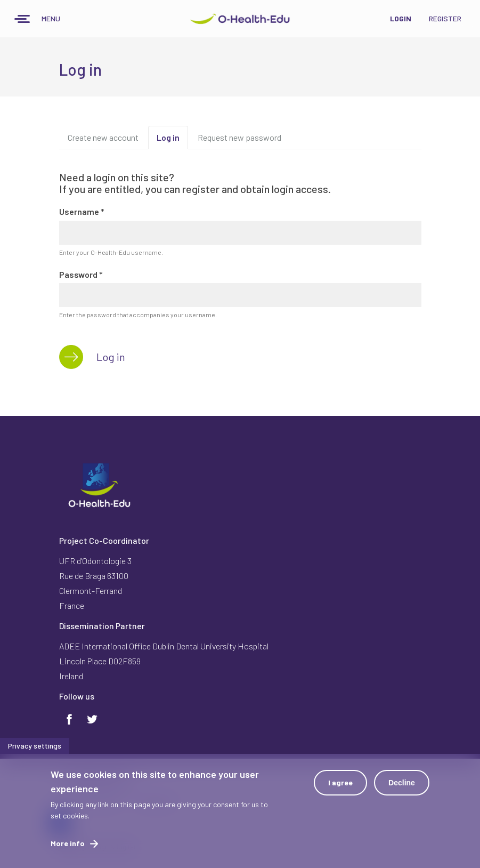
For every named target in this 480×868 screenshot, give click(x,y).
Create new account (103, 137)
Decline (402, 787)
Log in (172, 141)
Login (401, 18)
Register (445, 18)
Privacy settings (35, 750)
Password (81, 274)
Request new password (239, 137)
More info (68, 848)
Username (82, 211)
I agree (340, 787)
